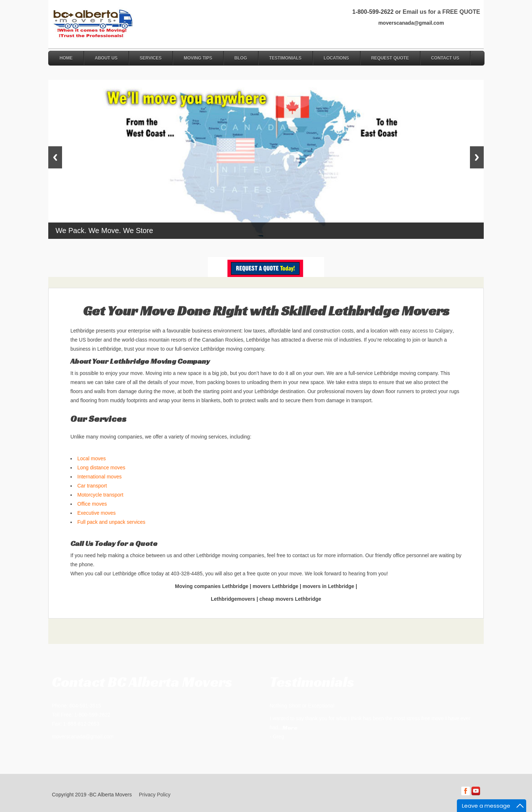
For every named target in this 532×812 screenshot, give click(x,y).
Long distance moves (101, 468)
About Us (106, 58)
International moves (99, 477)
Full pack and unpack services (111, 522)
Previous (55, 157)
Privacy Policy (155, 795)
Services (151, 58)
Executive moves (97, 513)
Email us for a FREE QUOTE (441, 12)
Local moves (92, 458)
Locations (336, 58)
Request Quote (390, 58)
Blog (241, 58)
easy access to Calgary (426, 331)
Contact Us (445, 58)
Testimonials (285, 58)
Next (477, 157)
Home (66, 58)
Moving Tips (198, 58)
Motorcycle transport (100, 495)
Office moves (92, 504)
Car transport (92, 486)
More (290, 728)
